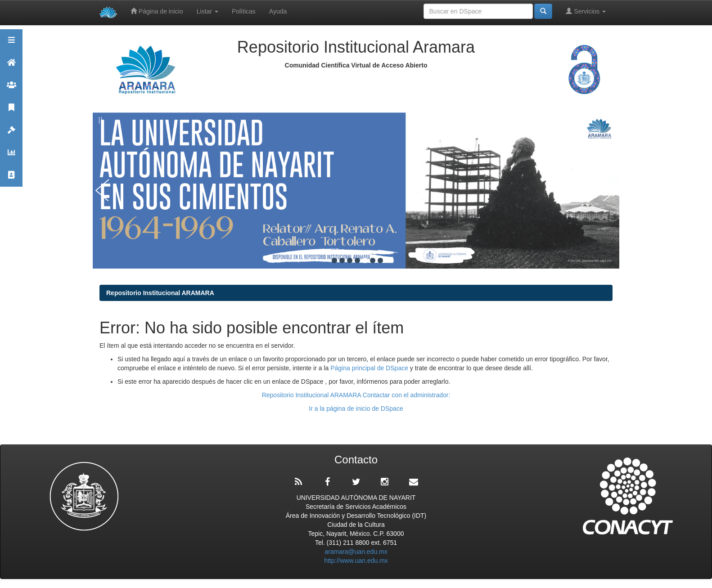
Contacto (11, 179)
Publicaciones (11, 111)
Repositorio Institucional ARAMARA (160, 293)
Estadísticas (11, 156)
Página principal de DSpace (370, 368)
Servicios (586, 11)
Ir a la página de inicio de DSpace (356, 408)
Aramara (11, 66)
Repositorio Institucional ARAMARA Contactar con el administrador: (356, 395)
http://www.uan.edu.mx (356, 561)
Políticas (244, 11)
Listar (207, 11)
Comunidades (11, 89)
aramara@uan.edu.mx (356, 552)
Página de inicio (157, 11)
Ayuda (278, 11)
